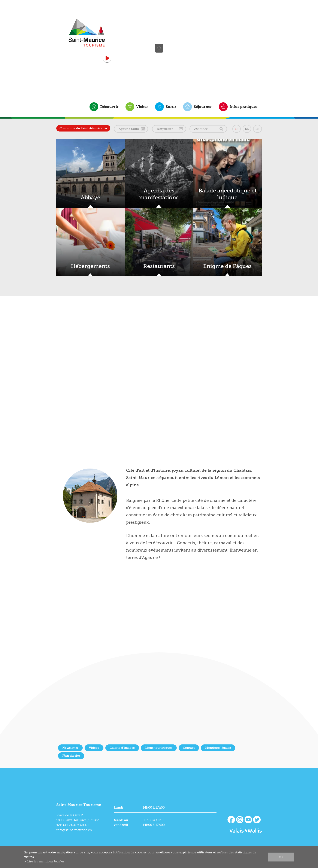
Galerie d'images (122, 748)
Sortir (171, 107)
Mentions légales (218, 748)
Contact (189, 748)
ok (281, 857)
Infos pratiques (243, 107)
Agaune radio (129, 129)
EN (258, 129)
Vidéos (94, 748)
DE (247, 129)
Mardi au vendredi (121, 823)
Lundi (118, 808)
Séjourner (203, 107)
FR (237, 129)
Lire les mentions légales (46, 861)
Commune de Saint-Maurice (81, 128)
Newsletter (165, 129)
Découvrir (109, 107)
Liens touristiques (159, 748)
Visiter (142, 107)
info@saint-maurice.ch (74, 830)
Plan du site (71, 756)
